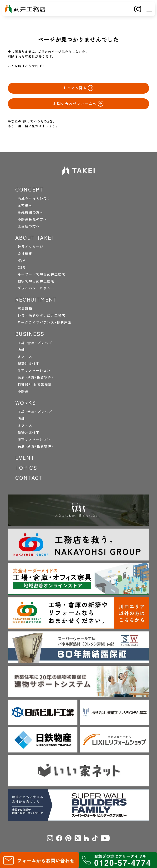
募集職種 (25, 308)
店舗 (21, 350)
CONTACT (29, 478)
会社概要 (25, 253)
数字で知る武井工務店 (36, 281)
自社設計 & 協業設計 (35, 384)
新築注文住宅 (29, 363)
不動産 (23, 391)
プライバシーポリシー (36, 288)
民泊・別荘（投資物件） (35, 377)
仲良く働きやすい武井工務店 (41, 315)
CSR (21, 267)
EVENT (25, 458)
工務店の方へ (29, 226)
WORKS (26, 403)
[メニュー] (149, 9)
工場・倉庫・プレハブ (35, 343)
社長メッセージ (30, 247)
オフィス (25, 357)
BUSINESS (30, 334)
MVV (21, 260)
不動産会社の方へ (32, 219)
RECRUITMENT (36, 299)
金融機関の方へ (30, 212)
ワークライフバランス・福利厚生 (45, 322)
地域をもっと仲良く (34, 198)
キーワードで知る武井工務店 (41, 274)
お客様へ (25, 205)
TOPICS (26, 468)
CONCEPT (29, 189)
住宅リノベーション (34, 370)
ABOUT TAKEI (34, 237)
